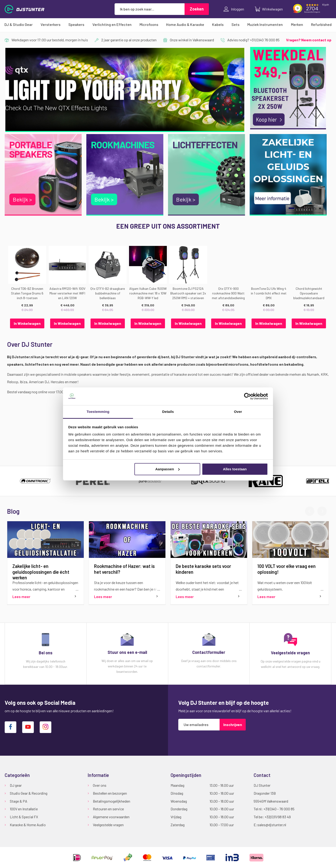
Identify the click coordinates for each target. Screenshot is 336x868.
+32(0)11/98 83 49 (278, 817)
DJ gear (16, 785)
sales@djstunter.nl (272, 825)
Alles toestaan (235, 469)
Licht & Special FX (24, 817)
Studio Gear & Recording (29, 793)
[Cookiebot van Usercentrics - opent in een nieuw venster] (247, 396)
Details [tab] (168, 412)
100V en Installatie (24, 809)
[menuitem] (19, 25)
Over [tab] (238, 412)
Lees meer (21, 597)
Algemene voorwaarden (111, 817)
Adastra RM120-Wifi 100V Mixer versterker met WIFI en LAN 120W (67, 293)
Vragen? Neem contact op (309, 40)
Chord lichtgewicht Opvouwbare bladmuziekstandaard (309, 293)
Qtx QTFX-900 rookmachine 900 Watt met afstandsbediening (228, 293)
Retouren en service (108, 809)
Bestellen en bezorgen (110, 793)
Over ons (100, 785)
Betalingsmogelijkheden (112, 801)
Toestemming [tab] (98, 412)
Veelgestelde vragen (108, 825)
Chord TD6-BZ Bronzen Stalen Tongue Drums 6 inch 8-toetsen (27, 293)
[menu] (168, 25)
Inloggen (234, 9)
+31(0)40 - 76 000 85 (279, 809)
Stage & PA (19, 801)
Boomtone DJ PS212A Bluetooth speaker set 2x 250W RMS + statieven (188, 293)
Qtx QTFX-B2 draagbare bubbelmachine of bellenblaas (108, 293)
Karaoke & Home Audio (28, 825)
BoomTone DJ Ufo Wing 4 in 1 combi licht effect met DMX (269, 293)
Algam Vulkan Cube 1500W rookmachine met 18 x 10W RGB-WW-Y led (148, 293)
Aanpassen (168, 469)
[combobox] (150, 9)
